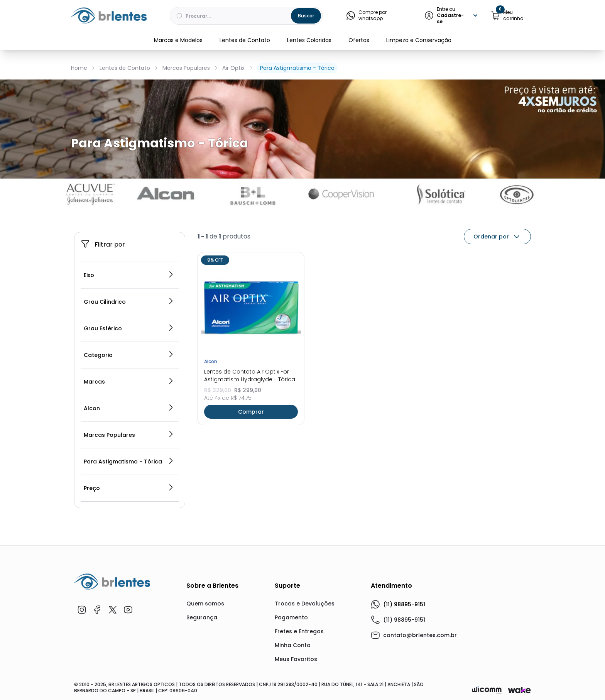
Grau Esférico (129, 328)
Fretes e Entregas (299, 631)
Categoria (129, 355)
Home (79, 68)
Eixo (129, 275)
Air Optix (233, 68)
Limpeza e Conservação (419, 40)
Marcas (129, 382)
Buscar (306, 16)
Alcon (129, 408)
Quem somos (205, 604)
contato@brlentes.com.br (420, 635)
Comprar (251, 412)
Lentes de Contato (245, 40)
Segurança (202, 617)
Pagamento (291, 617)
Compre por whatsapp (366, 15)
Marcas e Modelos (178, 40)
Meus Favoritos (296, 659)
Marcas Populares (186, 68)
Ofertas (359, 40)
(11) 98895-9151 (398, 604)
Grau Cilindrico (129, 302)
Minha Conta (293, 645)
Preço (129, 488)
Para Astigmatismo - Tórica (297, 68)
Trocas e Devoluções (305, 604)
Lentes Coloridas (309, 40)
